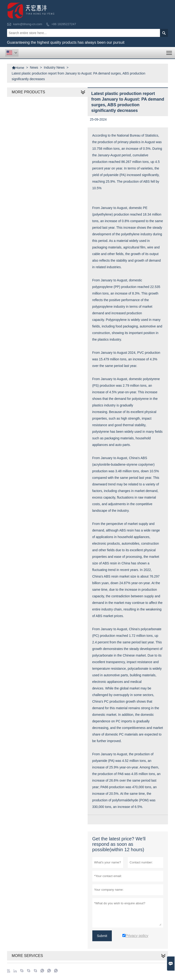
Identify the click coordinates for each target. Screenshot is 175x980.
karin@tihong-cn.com (28, 24)
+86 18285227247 (64, 24)
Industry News (54, 67)
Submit (102, 936)
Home (18, 68)
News (34, 67)
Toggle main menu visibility (169, 51)
